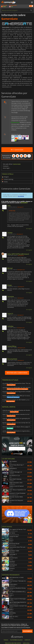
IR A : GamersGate (17, 150)
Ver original (29, 229)
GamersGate (17, 164)
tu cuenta (21, 196)
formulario (24, 203)
